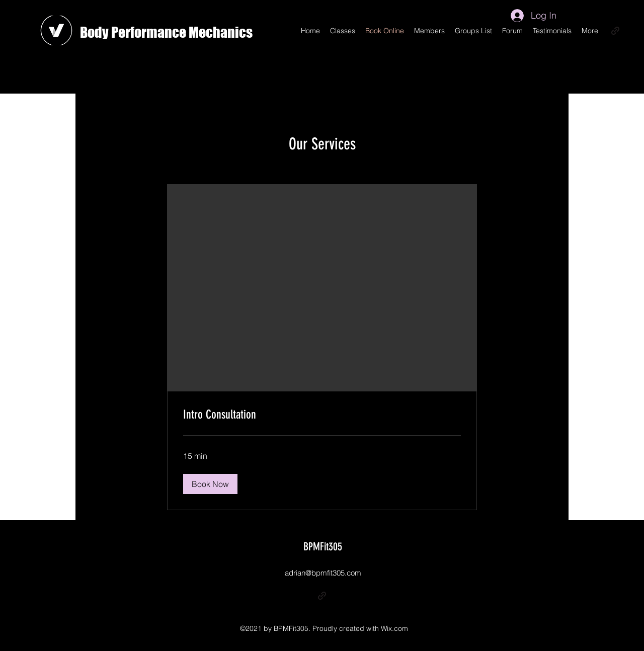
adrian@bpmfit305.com (323, 573)
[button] (210, 484)
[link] (322, 415)
